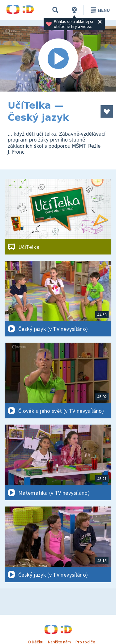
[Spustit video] (58, 59)
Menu (99, 10)
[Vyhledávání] (55, 10)
